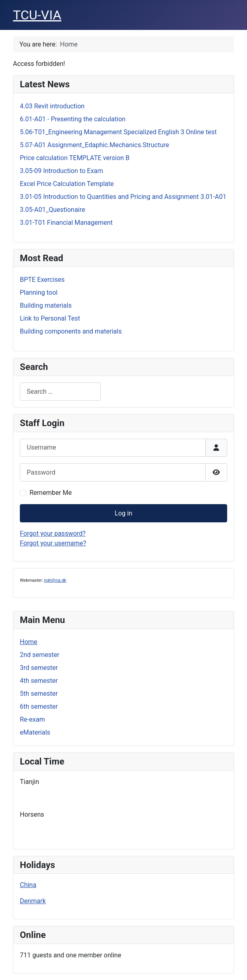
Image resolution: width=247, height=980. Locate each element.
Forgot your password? (53, 533)
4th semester (39, 681)
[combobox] (60, 392)
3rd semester (39, 668)
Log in (123, 513)
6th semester (39, 706)
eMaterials (35, 732)
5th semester (39, 694)
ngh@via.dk (55, 580)
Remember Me (51, 493)
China (28, 885)
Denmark (33, 901)
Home (29, 642)
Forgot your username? (53, 543)
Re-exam (32, 719)
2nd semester (39, 655)
